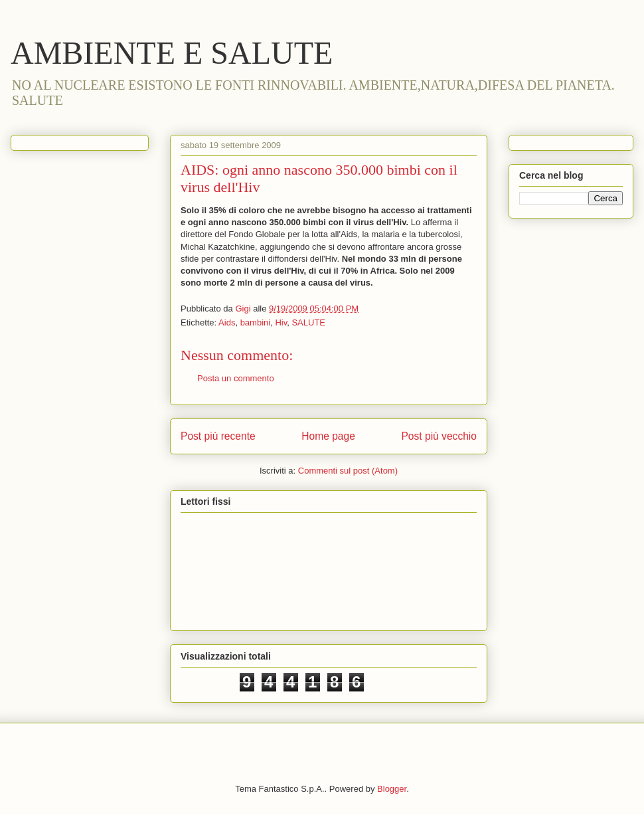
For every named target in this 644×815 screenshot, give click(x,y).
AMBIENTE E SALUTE (172, 53)
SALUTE (308, 322)
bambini (256, 322)
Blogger (392, 789)
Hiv (281, 322)
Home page (328, 436)
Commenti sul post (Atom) (348, 471)
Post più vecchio (439, 436)
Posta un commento (236, 378)
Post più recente (218, 436)
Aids (227, 322)
